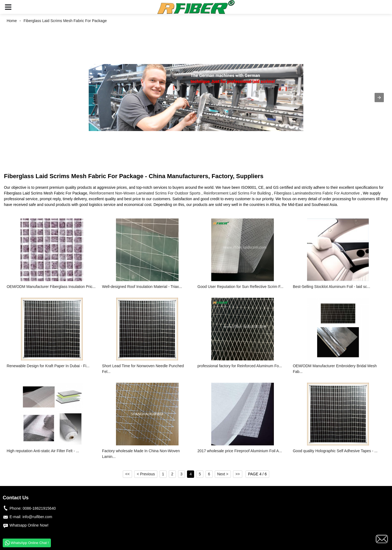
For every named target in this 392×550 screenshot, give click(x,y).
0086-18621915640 (39, 508)
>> (238, 474)
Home (12, 21)
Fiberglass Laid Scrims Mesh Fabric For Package (65, 21)
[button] (8, 7)
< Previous (146, 474)
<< (127, 474)
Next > (223, 474)
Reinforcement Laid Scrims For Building (237, 193)
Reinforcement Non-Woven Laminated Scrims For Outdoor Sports (145, 193)
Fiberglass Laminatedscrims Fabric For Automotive (317, 193)
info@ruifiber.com (37, 517)
